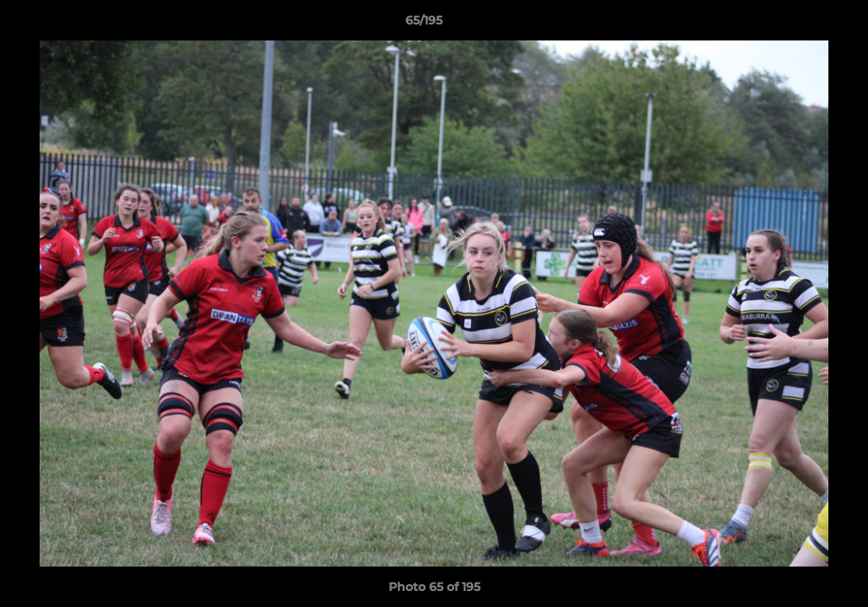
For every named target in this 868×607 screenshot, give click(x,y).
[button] (797, 24)
